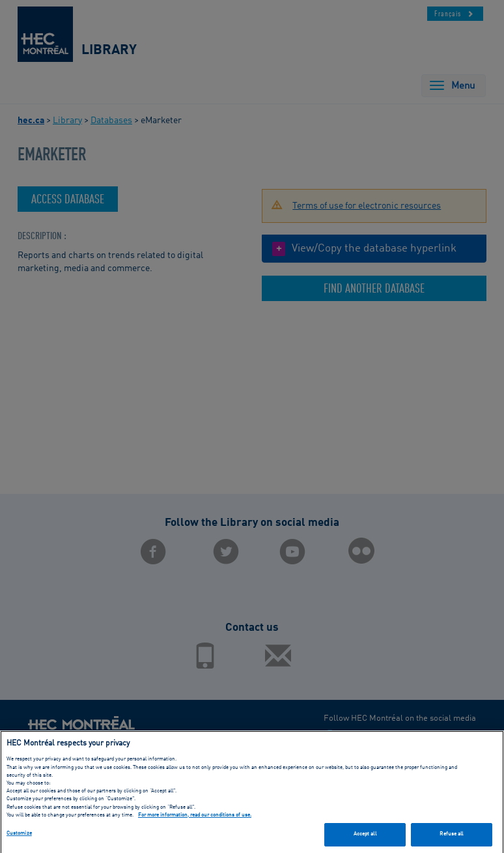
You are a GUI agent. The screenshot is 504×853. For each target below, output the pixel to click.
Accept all (365, 837)
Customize (19, 836)
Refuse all (451, 837)
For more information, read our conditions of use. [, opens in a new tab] (195, 818)
